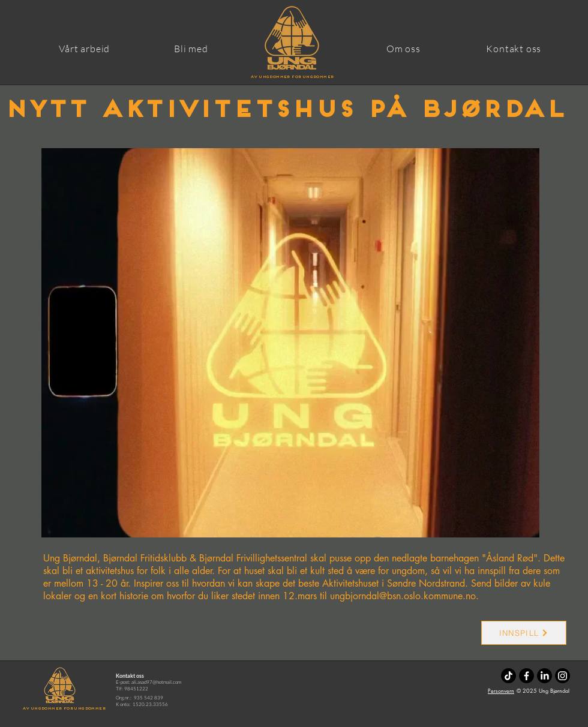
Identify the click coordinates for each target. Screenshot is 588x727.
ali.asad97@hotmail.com (156, 682)
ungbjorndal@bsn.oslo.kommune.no (403, 596)
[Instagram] (562, 676)
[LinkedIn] (544, 676)
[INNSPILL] (524, 633)
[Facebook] (526, 676)
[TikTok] (508, 676)
